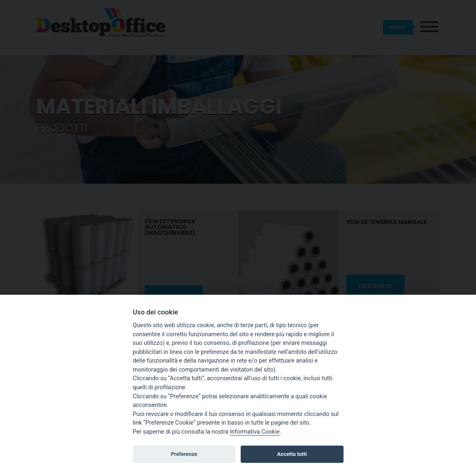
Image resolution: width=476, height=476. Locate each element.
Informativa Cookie (255, 432)
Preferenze (184, 454)
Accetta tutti (292, 454)
